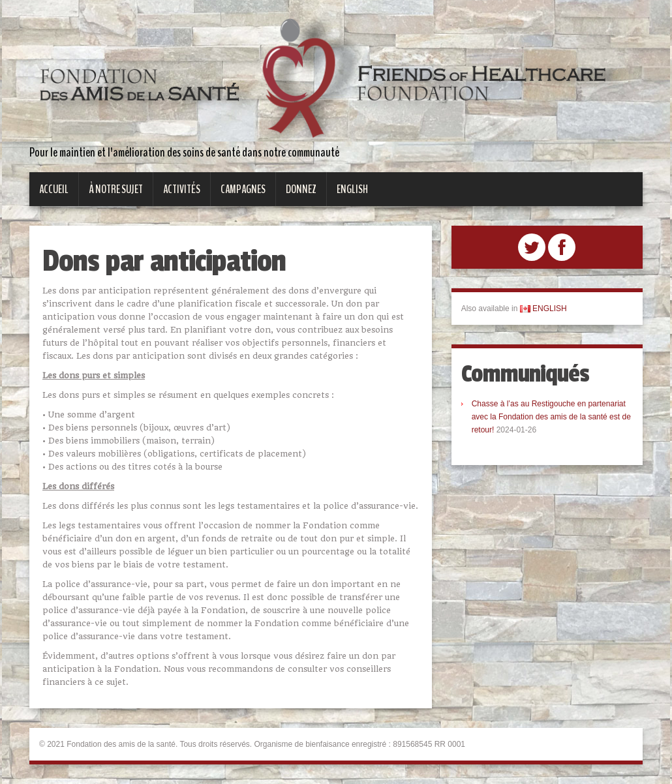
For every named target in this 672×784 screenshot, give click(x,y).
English (352, 189)
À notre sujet (116, 189)
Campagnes (243, 189)
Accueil (54, 189)
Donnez (301, 189)
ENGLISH (543, 309)
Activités (182, 189)
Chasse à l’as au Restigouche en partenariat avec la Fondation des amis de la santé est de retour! (551, 417)
